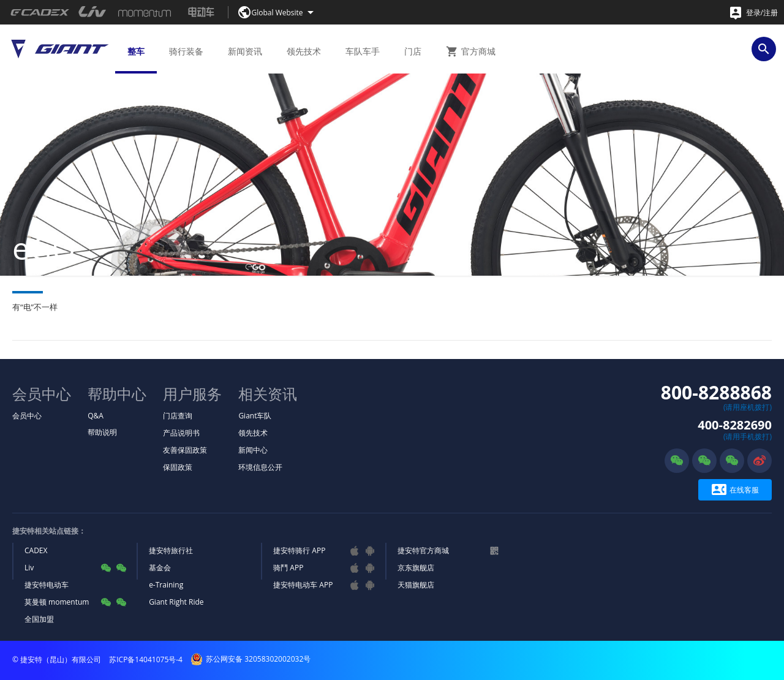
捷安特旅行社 (171, 550)
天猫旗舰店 (416, 585)
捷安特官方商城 (423, 550)
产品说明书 (181, 433)
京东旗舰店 (416, 568)
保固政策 (178, 467)
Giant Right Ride (176, 602)
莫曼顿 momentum (57, 602)
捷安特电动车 (47, 585)
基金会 (160, 568)
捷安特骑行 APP (299, 550)
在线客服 (735, 490)
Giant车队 (255, 416)
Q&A (96, 416)
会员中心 (27, 416)
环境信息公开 (260, 467)
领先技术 (253, 433)
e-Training (166, 585)
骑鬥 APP (288, 568)
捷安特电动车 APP (303, 585)
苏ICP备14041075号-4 (146, 659)
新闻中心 (253, 450)
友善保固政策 (185, 450)
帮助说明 (102, 432)
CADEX (36, 550)
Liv (29, 568)
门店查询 (178, 416)
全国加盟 (39, 619)
